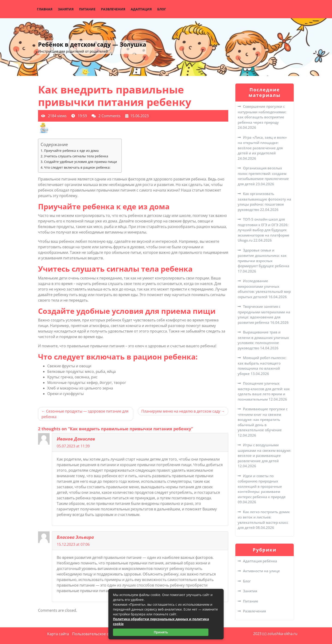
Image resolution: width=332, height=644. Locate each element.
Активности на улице (261, 571)
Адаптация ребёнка (260, 561)
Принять (161, 632)
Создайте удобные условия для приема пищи (80, 162)
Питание (87, 9)
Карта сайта (58, 634)
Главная (45, 9)
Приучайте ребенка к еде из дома (71, 151)
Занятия (66, 9)
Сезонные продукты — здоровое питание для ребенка (85, 414)
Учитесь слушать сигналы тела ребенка (76, 156)
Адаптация (141, 9)
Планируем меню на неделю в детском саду (181, 411)
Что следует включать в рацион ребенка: (77, 167)
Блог (162, 9)
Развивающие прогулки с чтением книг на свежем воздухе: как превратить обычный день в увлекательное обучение (263, 419)
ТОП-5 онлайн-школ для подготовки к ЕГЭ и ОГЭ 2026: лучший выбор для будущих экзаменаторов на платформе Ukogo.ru (264, 230)
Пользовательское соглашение (100, 634)
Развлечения (113, 9)
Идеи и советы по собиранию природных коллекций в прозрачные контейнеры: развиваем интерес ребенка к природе (262, 486)
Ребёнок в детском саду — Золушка (92, 44)
